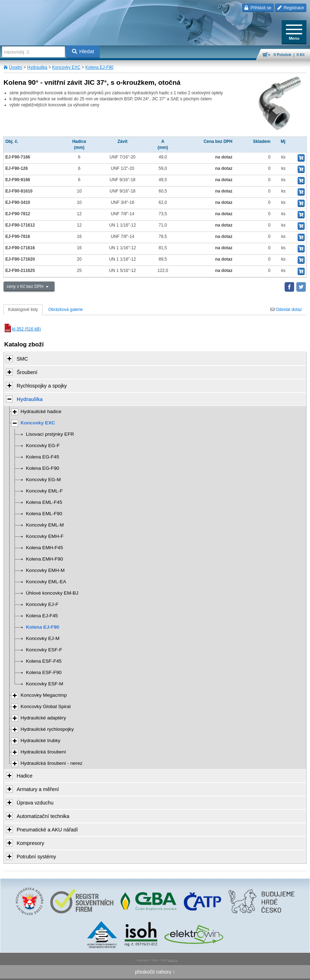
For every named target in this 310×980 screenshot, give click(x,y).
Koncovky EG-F (43, 446)
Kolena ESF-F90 (44, 672)
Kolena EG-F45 (43, 457)
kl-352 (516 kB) (22, 329)
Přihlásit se (258, 8)
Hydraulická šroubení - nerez (52, 763)
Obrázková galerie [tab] (65, 310)
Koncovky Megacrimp (44, 695)
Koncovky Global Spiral (46, 706)
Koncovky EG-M (43, 480)
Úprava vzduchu (35, 803)
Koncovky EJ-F (42, 604)
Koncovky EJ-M (43, 638)
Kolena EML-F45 (44, 502)
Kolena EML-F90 (44, 514)
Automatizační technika (43, 816)
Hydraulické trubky (40, 740)
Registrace (291, 8)
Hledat (83, 51)
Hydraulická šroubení (43, 752)
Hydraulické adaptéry (43, 718)
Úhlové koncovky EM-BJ (52, 593)
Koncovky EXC (66, 67)
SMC (22, 359)
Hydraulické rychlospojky (47, 729)
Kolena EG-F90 (43, 468)
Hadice (25, 776)
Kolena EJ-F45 (42, 616)
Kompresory (30, 843)
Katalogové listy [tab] (23, 310)
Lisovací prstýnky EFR (50, 434)
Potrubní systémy (36, 857)
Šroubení (27, 372)
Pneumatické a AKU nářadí (47, 830)
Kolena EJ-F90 (99, 67)
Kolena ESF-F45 (44, 661)
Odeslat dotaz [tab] (286, 310)
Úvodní (16, 67)
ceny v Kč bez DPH (26, 286)
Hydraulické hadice (41, 411)
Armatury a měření (38, 789)
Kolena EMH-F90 (44, 559)
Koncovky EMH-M (45, 570)
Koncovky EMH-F (45, 536)
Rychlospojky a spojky (42, 386)
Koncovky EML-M (45, 525)
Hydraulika (37, 67)
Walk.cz (173, 960)
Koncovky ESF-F (44, 650)
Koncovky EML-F (44, 491)
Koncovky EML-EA (46, 582)
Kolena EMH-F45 (44, 548)
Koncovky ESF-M (44, 684)
